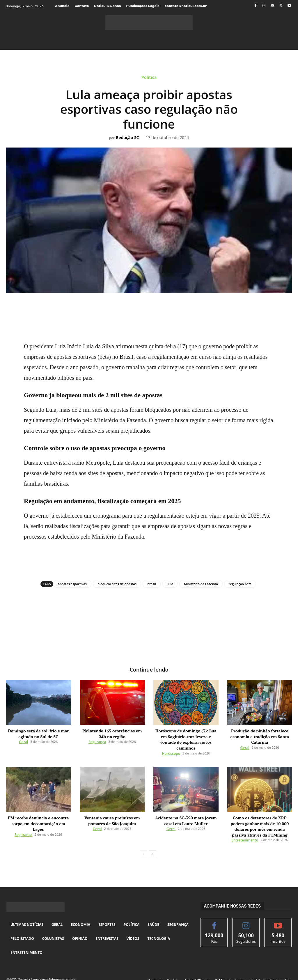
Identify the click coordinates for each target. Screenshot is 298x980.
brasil (151, 584)
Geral (23, 740)
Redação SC (127, 138)
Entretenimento (245, 822)
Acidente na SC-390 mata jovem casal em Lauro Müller (186, 810)
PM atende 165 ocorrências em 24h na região (112, 733)
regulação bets (240, 584)
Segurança (97, 740)
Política (149, 78)
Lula (170, 584)
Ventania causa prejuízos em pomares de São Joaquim (112, 810)
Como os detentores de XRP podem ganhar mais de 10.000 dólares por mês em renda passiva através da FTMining (260, 812)
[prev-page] (143, 836)
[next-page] (153, 836)
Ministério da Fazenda (201, 584)
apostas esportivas (72, 584)
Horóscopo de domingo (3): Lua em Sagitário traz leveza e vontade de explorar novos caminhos (186, 735)
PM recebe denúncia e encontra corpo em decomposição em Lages (38, 810)
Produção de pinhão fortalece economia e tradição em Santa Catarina (260, 735)
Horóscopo (171, 744)
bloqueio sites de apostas (117, 584)
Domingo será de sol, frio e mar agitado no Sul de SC (38, 733)
